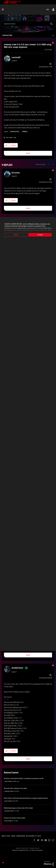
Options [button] (53, 35)
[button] (7, 145)
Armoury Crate (8, 35)
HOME (13, 836)
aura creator (9, 137)
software (25, 131)
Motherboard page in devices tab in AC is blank (18, 808)
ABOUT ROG (6, 836)
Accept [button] (40, 235)
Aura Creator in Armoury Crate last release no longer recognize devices (26, 798)
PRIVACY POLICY (35, 848)
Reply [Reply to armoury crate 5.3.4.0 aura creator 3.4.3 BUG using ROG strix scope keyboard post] (28, 153)
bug (15, 137)
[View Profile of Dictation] (16, 173)
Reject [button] (16, 235)
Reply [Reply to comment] (28, 208)
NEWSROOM (21, 836)
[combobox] (28, 24)
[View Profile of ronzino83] (16, 57)
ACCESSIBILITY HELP (34, 836)
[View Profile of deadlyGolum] (17, 668)
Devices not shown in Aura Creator (15, 818)
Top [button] (3, 863)
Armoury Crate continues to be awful (15, 788)
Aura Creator (9, 781)
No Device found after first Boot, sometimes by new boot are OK (24, 778)
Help (48, 9)
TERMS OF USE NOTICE (22, 848)
